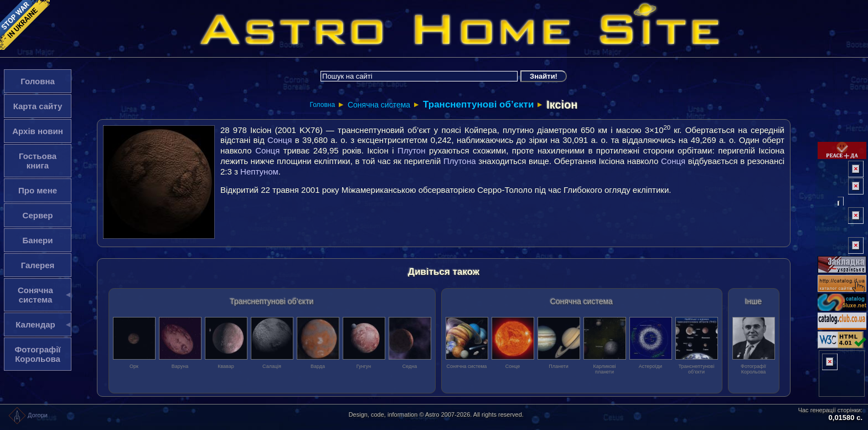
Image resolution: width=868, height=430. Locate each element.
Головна (322, 105)
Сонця (280, 140)
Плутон (411, 150)
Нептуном (259, 172)
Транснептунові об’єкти (478, 104)
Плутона (460, 161)
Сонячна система (379, 105)
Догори (28, 415)
